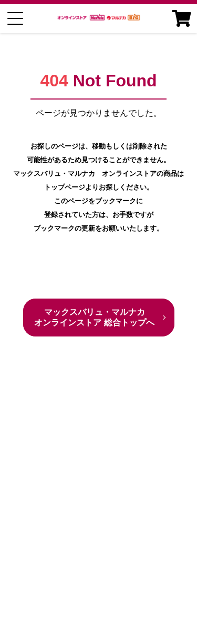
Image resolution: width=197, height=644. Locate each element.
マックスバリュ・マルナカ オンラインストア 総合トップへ (94, 317)
